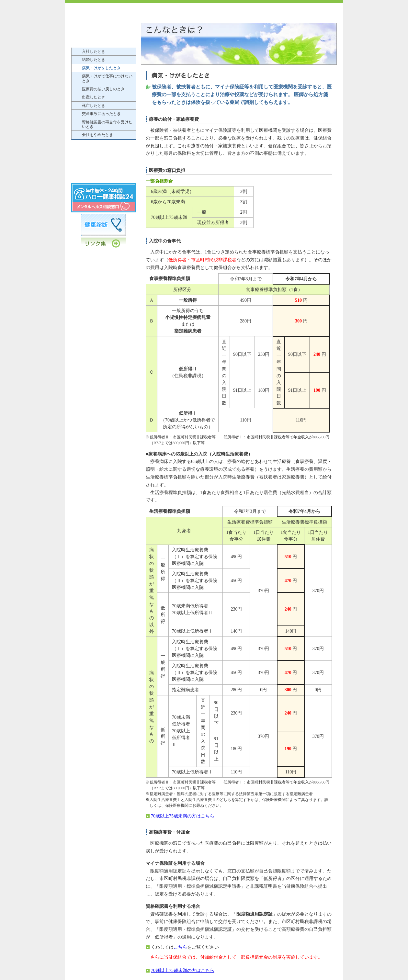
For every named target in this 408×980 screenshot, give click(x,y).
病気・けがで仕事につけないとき (107, 78)
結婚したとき (94, 60)
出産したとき (94, 97)
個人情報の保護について (104, 174)
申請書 (104, 161)
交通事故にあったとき (101, 114)
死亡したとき (94, 106)
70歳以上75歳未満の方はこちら (183, 816)
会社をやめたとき (97, 135)
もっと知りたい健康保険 (104, 148)
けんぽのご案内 (104, 28)
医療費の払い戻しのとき (103, 89)
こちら (180, 947)
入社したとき (94, 51)
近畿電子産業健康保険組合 (117, 13)
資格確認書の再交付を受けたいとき (107, 124)
